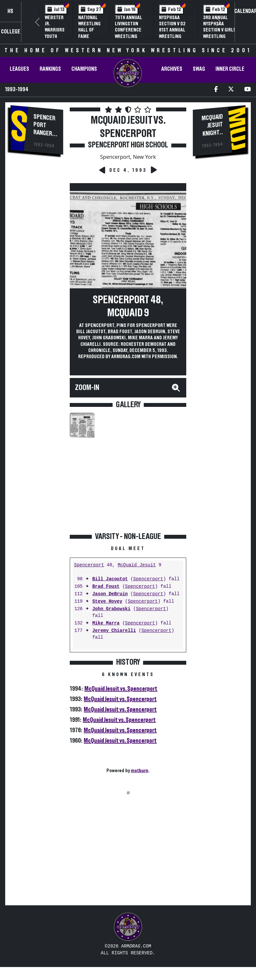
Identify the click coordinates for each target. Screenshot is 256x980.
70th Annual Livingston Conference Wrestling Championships (131, 30)
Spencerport (89, 565)
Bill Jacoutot (110, 579)
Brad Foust (106, 587)
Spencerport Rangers (44, 125)
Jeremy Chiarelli (114, 631)
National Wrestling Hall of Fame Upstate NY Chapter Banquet (90, 36)
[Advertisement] (37, 270)
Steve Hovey (107, 602)
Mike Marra (106, 623)
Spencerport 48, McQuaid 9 (128, 307)
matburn (140, 771)
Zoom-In (87, 388)
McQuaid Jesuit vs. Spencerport (121, 689)
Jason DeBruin (110, 594)
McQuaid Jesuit (137, 565)
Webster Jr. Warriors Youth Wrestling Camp (56, 33)
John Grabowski (111, 609)
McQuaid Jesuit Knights (212, 125)
